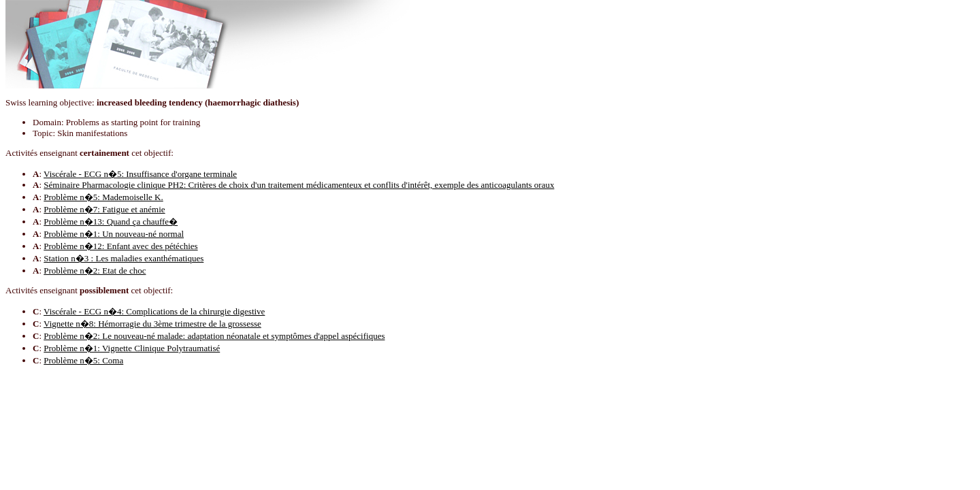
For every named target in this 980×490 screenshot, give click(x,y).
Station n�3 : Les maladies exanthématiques (124, 258)
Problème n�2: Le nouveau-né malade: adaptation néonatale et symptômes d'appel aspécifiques (214, 336)
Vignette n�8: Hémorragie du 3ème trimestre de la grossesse (152, 324)
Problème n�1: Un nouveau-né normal (114, 234)
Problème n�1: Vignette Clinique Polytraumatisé (132, 348)
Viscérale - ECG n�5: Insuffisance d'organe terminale (140, 174)
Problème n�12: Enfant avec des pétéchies (120, 246)
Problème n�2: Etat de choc (95, 271)
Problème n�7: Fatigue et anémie (104, 209)
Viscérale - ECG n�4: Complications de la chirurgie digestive (154, 311)
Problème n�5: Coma (83, 360)
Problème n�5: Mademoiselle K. (103, 197)
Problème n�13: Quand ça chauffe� (111, 222)
